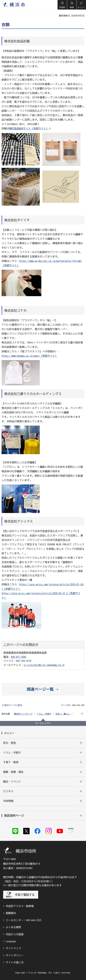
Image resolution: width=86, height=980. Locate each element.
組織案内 (11, 913)
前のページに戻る (13, 705)
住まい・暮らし (63, 714)
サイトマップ (13, 948)
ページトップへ (43, 723)
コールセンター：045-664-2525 (24, 920)
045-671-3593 (19, 657)
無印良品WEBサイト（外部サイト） (29, 128)
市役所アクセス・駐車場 (20, 906)
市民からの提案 (15, 934)
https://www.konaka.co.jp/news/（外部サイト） (30, 356)
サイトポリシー (15, 955)
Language (11, 941)
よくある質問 (13, 927)
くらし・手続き (44, 714)
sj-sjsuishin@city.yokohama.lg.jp (44, 665)
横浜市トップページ (23, 714)
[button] (62, 5)
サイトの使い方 (15, 962)
